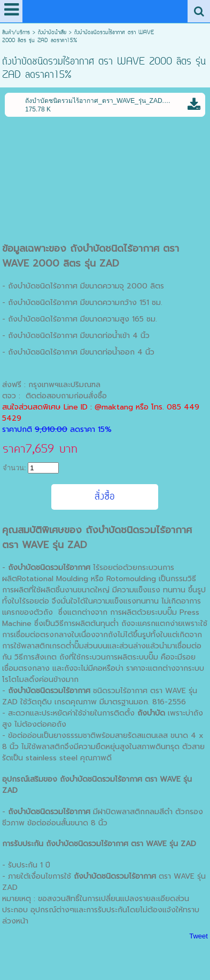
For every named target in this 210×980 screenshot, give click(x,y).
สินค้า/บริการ (16, 33)
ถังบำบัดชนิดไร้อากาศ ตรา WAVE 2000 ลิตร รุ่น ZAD (91, 256)
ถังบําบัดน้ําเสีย (52, 33)
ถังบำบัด (60, 844)
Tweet (199, 936)
